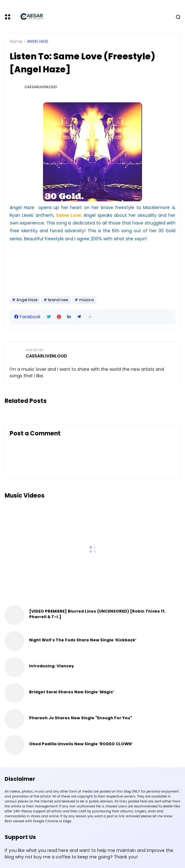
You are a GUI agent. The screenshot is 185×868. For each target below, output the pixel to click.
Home (16, 41)
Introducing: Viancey (52, 666)
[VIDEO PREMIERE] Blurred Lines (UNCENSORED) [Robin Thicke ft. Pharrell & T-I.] (97, 614)
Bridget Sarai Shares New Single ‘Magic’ (72, 692)
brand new (58, 300)
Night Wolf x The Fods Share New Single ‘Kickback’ (83, 640)
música (86, 300)
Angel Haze (38, 41)
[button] (90, 317)
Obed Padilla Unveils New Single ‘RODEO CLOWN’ (81, 744)
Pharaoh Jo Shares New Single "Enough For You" (81, 718)
